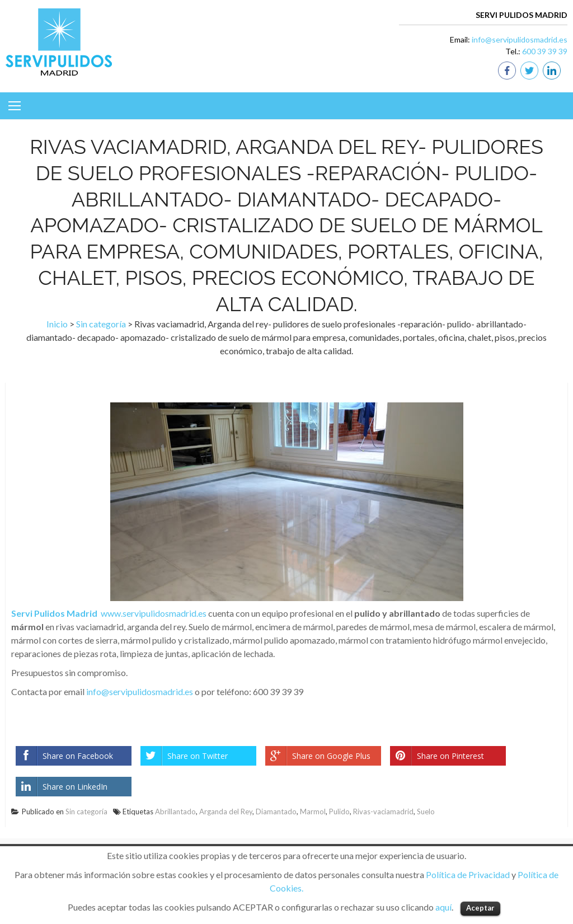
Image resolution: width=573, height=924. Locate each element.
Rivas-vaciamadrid (383, 812)
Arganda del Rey (226, 812)
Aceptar (480, 908)
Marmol (313, 812)
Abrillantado (175, 812)
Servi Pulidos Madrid (54, 613)
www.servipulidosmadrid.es (154, 613)
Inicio (57, 324)
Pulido (339, 812)
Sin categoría (101, 324)
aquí (443, 907)
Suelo (426, 812)
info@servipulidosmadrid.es (520, 39)
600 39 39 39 (545, 51)
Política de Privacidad (468, 874)
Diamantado (276, 812)
